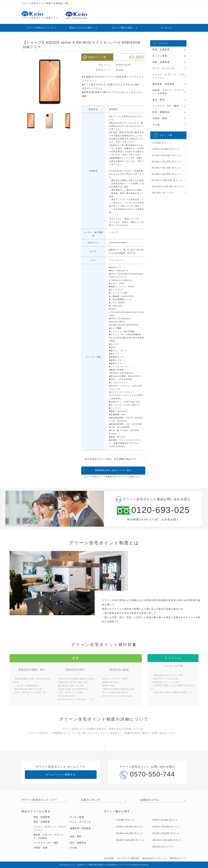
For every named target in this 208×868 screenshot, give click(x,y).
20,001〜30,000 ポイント (167, 162)
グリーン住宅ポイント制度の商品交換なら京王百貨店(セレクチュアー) (100, 865)
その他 (156, 125)
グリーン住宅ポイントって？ (42, 28)
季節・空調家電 (161, 50)
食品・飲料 (159, 100)
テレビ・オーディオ (163, 68)
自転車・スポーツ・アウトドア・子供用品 (168, 92)
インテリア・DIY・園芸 (166, 106)
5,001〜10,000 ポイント (166, 149)
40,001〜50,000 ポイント (167, 174)
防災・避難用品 (161, 112)
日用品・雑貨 (160, 118)
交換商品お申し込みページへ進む (113, 470)
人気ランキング (90, 800)
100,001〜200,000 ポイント (168, 186)
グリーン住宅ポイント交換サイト (40, 15)
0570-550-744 (147, 775)
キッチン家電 (160, 56)
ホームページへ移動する (61, 774)
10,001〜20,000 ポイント (167, 155)
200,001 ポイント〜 (163, 193)
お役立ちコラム (150, 800)
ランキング (166, 28)
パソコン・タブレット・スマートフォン (168, 76)
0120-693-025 (153, 510)
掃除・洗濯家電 (161, 62)
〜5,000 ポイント (162, 143)
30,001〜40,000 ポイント (167, 168)
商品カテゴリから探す (83, 28)
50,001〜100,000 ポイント (167, 180)
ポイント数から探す (125, 28)
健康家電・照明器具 (163, 84)
